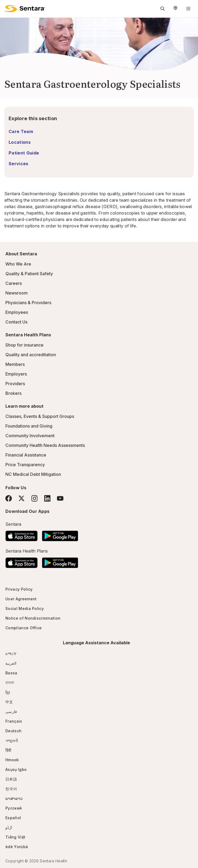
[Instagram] (34, 498)
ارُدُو (9, 827)
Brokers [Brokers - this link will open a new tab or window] (13, 393)
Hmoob (12, 760)
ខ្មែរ (8, 692)
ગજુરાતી (12, 740)
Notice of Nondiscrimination (33, 618)
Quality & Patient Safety (29, 274)
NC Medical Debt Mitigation (33, 474)
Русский (14, 808)
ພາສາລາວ (14, 798)
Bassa (11, 673)
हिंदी (8, 750)
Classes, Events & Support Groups (40, 416)
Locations (20, 142)
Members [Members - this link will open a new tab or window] (15, 364)
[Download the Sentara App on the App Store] (21, 534)
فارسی (11, 711)
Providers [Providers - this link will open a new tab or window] (15, 384)
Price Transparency (25, 465)
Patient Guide (24, 153)
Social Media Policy (25, 608)
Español (13, 818)
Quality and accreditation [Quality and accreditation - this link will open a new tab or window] (31, 355)
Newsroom (17, 293)
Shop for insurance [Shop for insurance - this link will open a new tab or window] (24, 345)
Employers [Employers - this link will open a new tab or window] (16, 374)
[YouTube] (60, 498)
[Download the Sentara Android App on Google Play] (60, 534)
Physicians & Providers (28, 303)
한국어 (11, 789)
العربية (11, 663)
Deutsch (13, 731)
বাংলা (10, 683)
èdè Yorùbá (17, 847)
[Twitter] (21, 498)
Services (19, 164)
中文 (9, 702)
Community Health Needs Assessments (45, 445)
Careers (14, 283)
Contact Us (16, 322)
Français (14, 721)
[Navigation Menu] (188, 9)
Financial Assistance (26, 455)
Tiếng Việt (15, 837)
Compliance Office (24, 628)
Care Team (21, 131)
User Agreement (21, 599)
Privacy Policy (19, 589)
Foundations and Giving (29, 426)
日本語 (11, 779)
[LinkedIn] (47, 498)
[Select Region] (175, 9)
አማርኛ (11, 654)
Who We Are (18, 264)
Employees (17, 312)
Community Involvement (30, 436)
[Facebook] (9, 498)
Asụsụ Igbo (16, 769)
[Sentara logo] (25, 9)
